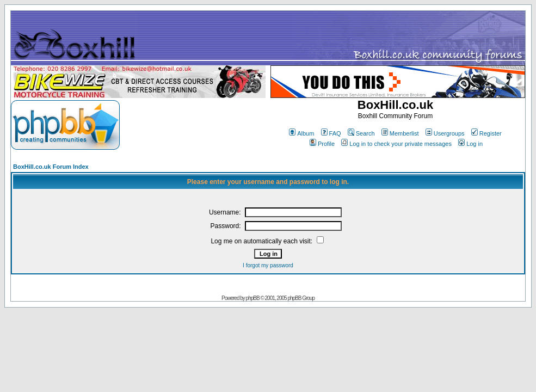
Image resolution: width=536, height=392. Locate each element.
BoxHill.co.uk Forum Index (51, 167)
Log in (470, 144)
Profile (322, 144)
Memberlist (400, 133)
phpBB (253, 298)
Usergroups (445, 133)
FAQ (331, 133)
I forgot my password (268, 265)
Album (301, 133)
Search (361, 133)
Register (486, 133)
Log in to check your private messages (396, 144)
